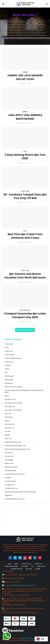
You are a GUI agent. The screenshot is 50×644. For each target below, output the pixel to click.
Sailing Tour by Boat (11, 467)
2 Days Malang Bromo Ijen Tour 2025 (25, 157)
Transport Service (11, 481)
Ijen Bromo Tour (10, 399)
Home (10, 564)
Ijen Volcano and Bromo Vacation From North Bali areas (25, 276)
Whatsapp (7, 578)
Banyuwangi (9, 380)
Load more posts (26, 330)
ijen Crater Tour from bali (13, 410)
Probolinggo (9, 460)
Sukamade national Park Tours (15, 474)
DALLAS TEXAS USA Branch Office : (15, 608)
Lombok (8, 431)
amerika (25, 72)
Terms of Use (41, 566)
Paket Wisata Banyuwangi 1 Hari (15, 446)
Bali (6, 372)
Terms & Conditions (11, 566)
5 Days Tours (9, 362)
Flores (7, 396)
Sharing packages (11, 470)
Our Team (29, 569)
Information (9, 417)
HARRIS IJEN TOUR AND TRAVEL (32, 638)
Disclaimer (25, 566)
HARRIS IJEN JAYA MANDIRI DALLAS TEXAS (25, 77)
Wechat (6, 582)
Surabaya (8, 478)
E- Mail (6, 585)
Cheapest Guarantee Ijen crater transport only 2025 (25, 315)
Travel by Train (10, 485)
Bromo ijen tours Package (13, 387)
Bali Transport (25, 310)
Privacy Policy (27, 564)
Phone (6, 575)
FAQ (32, 566)
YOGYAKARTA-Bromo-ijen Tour (15, 499)
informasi (8, 414)
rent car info (9, 463)
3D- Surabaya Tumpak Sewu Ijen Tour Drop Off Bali (25, 196)
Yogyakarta (9, 495)
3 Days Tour (25, 191)
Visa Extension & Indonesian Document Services (20, 492)
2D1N (25, 151)
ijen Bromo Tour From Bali (13, 403)
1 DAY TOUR (9, 344)
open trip (8, 438)
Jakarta (7, 421)
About (17, 564)
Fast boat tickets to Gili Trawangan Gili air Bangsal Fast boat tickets (24, 391)
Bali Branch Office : (10, 599)
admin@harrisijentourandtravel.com (23, 585)
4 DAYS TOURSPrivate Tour (14, 358)
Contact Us (38, 564)
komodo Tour (10, 428)
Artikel (7, 369)
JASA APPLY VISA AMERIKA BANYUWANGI (25, 117)
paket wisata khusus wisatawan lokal (17, 449)
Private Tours (9, 456)
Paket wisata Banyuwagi (13, 442)
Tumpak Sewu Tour (11, 488)
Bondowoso (9, 383)
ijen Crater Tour (10, 406)
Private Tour (9, 453)
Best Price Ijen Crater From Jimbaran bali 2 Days (25, 236)
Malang (7, 435)
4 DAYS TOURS (10, 355)
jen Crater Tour (10, 424)
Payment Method (17, 569)
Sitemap (38, 569)
